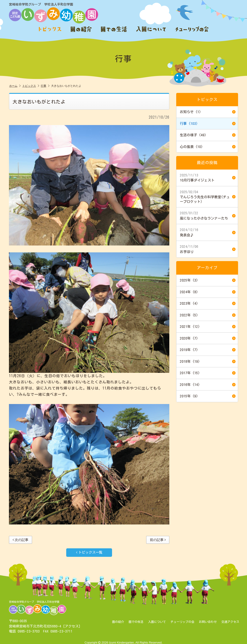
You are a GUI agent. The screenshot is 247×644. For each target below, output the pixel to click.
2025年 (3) (208, 280)
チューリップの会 (182, 622)
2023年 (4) (208, 304)
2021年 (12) (208, 327)
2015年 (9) (208, 396)
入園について (157, 622)
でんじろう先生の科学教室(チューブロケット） (208, 197)
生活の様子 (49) (208, 135)
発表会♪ (208, 232)
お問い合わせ (208, 622)
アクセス (72, 626)
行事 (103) (208, 124)
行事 (45, 86)
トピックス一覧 (89, 552)
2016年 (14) (208, 385)
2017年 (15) (208, 373)
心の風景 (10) (208, 147)
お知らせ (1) (208, 112)
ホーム (15, 86)
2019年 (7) (208, 350)
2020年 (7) (208, 338)
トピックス (31, 86)
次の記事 (21, 540)
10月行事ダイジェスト (208, 178)
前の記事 (158, 540)
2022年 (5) (208, 315)
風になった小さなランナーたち (208, 215)
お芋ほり (208, 249)
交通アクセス (230, 622)
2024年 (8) (208, 292)
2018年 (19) (208, 362)
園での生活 (136, 622)
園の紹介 (118, 622)
